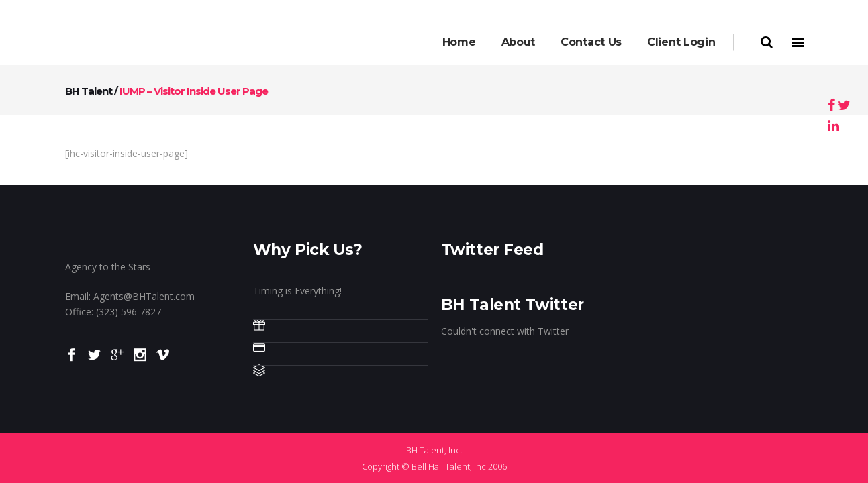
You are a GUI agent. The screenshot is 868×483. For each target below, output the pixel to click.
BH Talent (89, 91)
